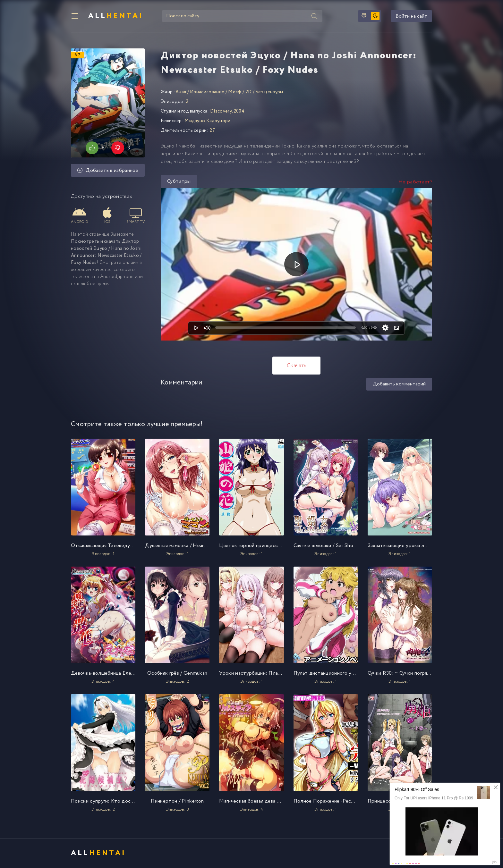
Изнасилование (207, 92)
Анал (181, 92)
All (116, 16)
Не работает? (415, 182)
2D (249, 92)
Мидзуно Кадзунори (207, 121)
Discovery (221, 111)
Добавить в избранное (108, 170)
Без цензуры (269, 92)
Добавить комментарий (399, 384)
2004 (239, 111)
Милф (235, 92)
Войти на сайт (411, 16)
